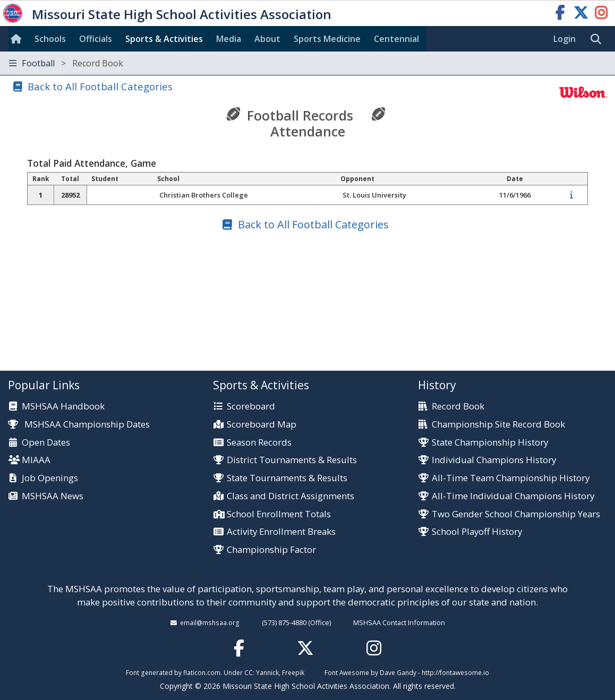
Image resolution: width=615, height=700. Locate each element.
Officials (96, 39)
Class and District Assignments (291, 496)
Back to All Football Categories (100, 86)
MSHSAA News (53, 496)
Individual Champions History (494, 460)
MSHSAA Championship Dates (79, 424)
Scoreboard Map (262, 425)
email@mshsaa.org (210, 622)
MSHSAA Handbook (63, 407)
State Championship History (490, 443)
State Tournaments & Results (287, 478)
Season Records (259, 443)
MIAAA (36, 460)
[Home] (18, 39)
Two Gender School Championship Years (516, 514)
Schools (50, 39)
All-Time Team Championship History (511, 478)
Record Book (458, 407)
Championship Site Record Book (498, 425)
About (267, 39)
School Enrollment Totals (279, 514)
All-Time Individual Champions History (513, 496)
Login (565, 39)
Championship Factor (271, 550)
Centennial (396, 39)
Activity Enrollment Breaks (281, 532)
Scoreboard (251, 407)
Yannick (267, 672)
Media (229, 39)
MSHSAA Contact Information (399, 622)
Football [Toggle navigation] (66, 63)
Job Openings (50, 478)
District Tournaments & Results (292, 460)
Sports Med (327, 39)
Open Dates (46, 443)
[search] (599, 39)
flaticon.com (202, 672)
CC (249, 672)
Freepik (293, 672)
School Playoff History (477, 532)
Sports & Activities (164, 39)
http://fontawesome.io (455, 672)
